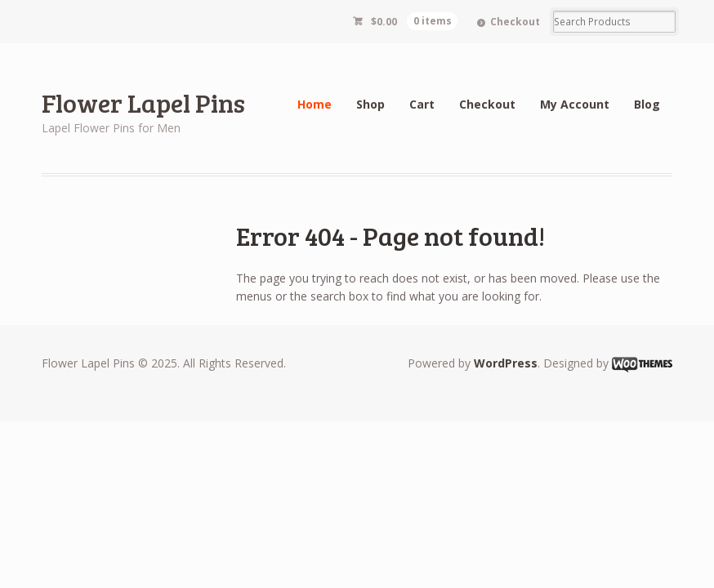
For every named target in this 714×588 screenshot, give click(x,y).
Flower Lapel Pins (143, 102)
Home (315, 104)
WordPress (506, 363)
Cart (422, 104)
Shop (370, 104)
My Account (575, 104)
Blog (647, 104)
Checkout (515, 22)
